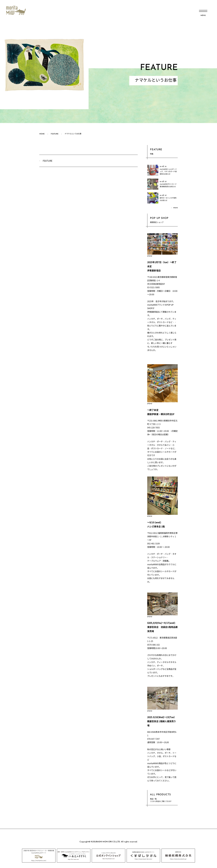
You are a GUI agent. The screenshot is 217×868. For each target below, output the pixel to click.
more (175, 208)
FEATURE (55, 134)
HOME (42, 134)
